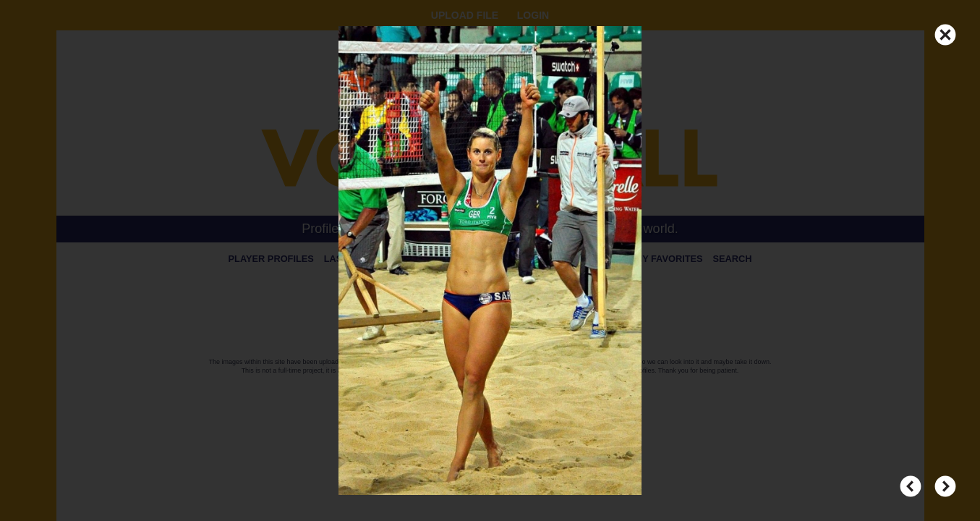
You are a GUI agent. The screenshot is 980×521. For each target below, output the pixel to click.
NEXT (945, 480)
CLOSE (945, 28)
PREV (911, 480)
